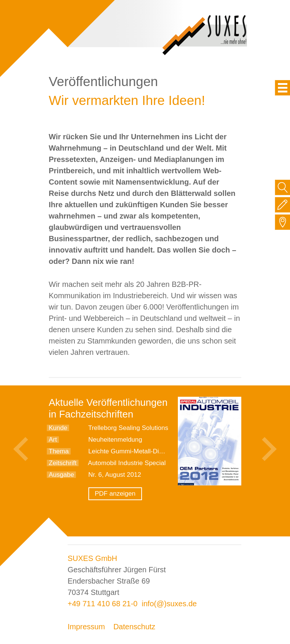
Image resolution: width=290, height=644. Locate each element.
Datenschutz (134, 627)
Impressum (86, 627)
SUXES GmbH (92, 558)
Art (53, 440)
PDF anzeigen (115, 494)
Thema (59, 451)
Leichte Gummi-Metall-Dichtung (133, 451)
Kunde (58, 428)
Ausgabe (61, 475)
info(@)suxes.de (169, 604)
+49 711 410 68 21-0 (103, 604)
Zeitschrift (63, 463)
